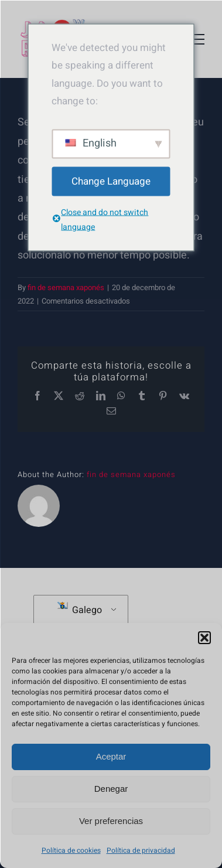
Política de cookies (71, 850)
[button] (204, 638)
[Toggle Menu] (196, 39)
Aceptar (111, 756)
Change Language (111, 181)
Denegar (111, 789)
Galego (80, 610)
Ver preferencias (111, 821)
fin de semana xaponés (66, 287)
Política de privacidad (141, 850)
